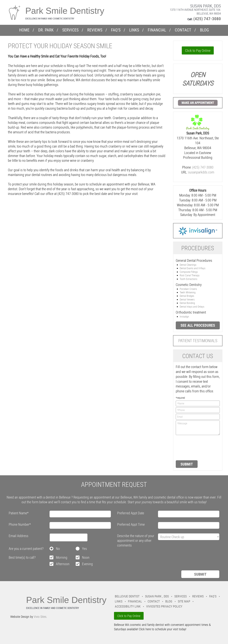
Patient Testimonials (198, 341)
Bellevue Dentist (127, 596)
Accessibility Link (128, 606)
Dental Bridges (187, 296)
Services (70, 30)
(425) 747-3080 (207, 19)
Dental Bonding (187, 303)
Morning (62, 557)
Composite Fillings (189, 272)
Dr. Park (46, 30)
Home (24, 30)
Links (134, 30)
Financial (157, 30)
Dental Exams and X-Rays (193, 268)
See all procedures (198, 325)
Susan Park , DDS (157, 596)
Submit (187, 464)
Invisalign (184, 317)
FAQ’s (116, 30)
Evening (87, 564)
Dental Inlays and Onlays (192, 307)
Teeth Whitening (188, 292)
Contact (183, 30)
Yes (84, 549)
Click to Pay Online (198, 50)
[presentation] (189, 447)
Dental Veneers (187, 299)
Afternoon (63, 564)
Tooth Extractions (188, 279)
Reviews (95, 30)
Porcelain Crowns (188, 289)
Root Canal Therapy (190, 275)
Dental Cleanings (188, 265)
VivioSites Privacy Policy (164, 606)
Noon (86, 557)
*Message (198, 428)
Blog (204, 30)
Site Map (184, 601)
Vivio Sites (40, 617)
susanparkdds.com (201, 172)
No (58, 549)
